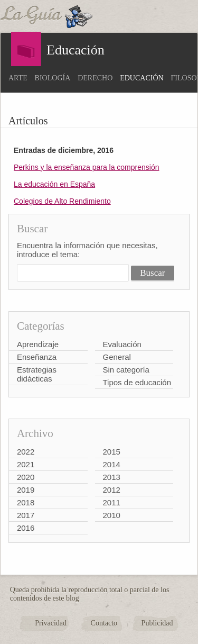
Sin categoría (126, 370)
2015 (112, 452)
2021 (26, 464)
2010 (112, 515)
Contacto (104, 623)
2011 (112, 502)
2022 (26, 452)
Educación (142, 78)
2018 (26, 502)
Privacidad (51, 623)
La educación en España (54, 184)
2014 (112, 464)
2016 (26, 528)
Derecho (95, 78)
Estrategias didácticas (37, 374)
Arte (18, 78)
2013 (112, 477)
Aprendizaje (38, 344)
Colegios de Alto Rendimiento (62, 201)
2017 (26, 515)
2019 (26, 490)
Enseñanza (37, 357)
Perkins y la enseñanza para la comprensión (87, 167)
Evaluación (122, 344)
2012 (112, 490)
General (117, 357)
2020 (26, 477)
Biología (53, 78)
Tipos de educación (137, 382)
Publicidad (157, 623)
